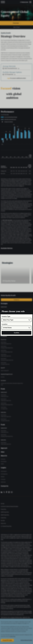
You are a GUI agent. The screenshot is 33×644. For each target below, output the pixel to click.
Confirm (17, 333)
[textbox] (16, 320)
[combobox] (16, 320)
